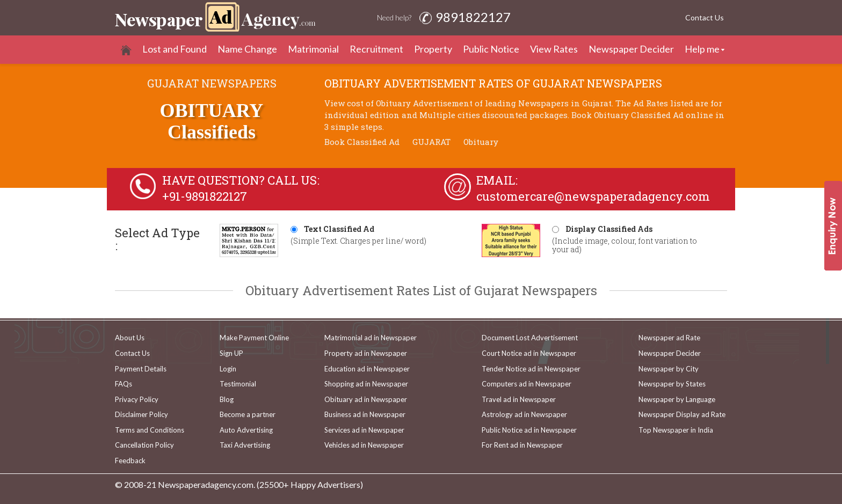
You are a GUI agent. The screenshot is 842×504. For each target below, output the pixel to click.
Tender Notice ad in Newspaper (531, 369)
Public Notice (491, 49)
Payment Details (141, 369)
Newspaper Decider (631, 49)
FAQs (124, 384)
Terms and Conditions (150, 430)
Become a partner (248, 414)
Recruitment (376, 49)
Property (433, 49)
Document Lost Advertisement (530, 338)
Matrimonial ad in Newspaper (371, 338)
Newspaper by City (669, 369)
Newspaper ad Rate (669, 338)
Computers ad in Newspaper (527, 384)
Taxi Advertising (245, 445)
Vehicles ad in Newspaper (364, 445)
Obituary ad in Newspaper (366, 399)
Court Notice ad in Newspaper (529, 353)
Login (228, 369)
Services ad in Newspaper (364, 430)
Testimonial (238, 384)
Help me (702, 49)
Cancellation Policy (144, 445)
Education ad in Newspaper (367, 369)
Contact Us (705, 17)
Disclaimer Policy (141, 414)
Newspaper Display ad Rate (682, 414)
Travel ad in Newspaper (519, 399)
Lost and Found (175, 49)
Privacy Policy (137, 399)
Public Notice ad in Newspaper (529, 430)
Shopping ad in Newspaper (366, 384)
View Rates (554, 49)
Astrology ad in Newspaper (524, 414)
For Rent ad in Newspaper (522, 445)
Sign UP (231, 353)
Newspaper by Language (677, 399)
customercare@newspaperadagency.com (593, 196)
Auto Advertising (246, 430)
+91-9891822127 (205, 196)
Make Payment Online (254, 338)
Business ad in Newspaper (365, 414)
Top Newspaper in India (676, 430)
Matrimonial (313, 49)
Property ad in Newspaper (366, 353)
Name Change (247, 49)
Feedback (130, 461)
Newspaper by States (672, 384)
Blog (227, 399)
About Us (130, 338)
